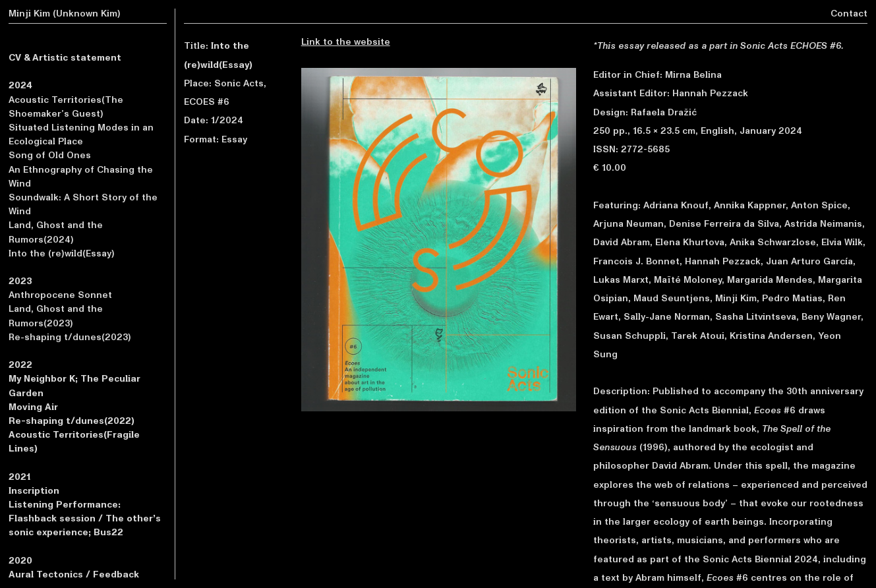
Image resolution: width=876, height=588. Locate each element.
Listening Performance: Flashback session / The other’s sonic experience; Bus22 (85, 518)
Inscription (34, 491)
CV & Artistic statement (65, 58)
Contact (849, 14)
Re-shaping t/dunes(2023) (70, 337)
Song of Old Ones (50, 155)
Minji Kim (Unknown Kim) (65, 14)
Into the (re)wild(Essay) (62, 253)
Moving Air (33, 407)
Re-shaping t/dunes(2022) (72, 421)
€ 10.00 (610, 168)
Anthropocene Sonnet (60, 295)
